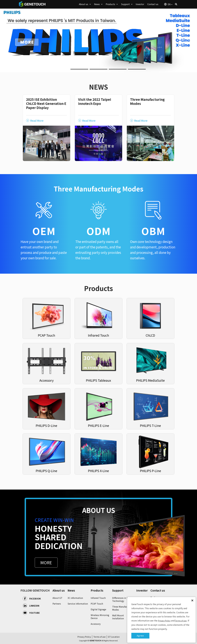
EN (170, 4)
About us (59, 590)
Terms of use (99, 637)
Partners (57, 604)
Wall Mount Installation (118, 617)
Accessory (96, 624)
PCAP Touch (97, 604)
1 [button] (53, 70)
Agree (140, 636)
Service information (78, 604)
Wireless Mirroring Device (100, 617)
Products (97, 590)
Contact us (158, 590)
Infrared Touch (98, 598)
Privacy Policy (84, 637)
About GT (57, 598)
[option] (99, 40)
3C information (75, 598)
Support (118, 590)
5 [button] (129, 70)
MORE (46, 562)
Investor (142, 590)
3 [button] (91, 70)
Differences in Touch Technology (123, 599)
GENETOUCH (32, 4)
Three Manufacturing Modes (123, 608)
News (71, 590)
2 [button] (72, 70)
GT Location (114, 637)
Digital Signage (98, 609)
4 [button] (110, 70)
